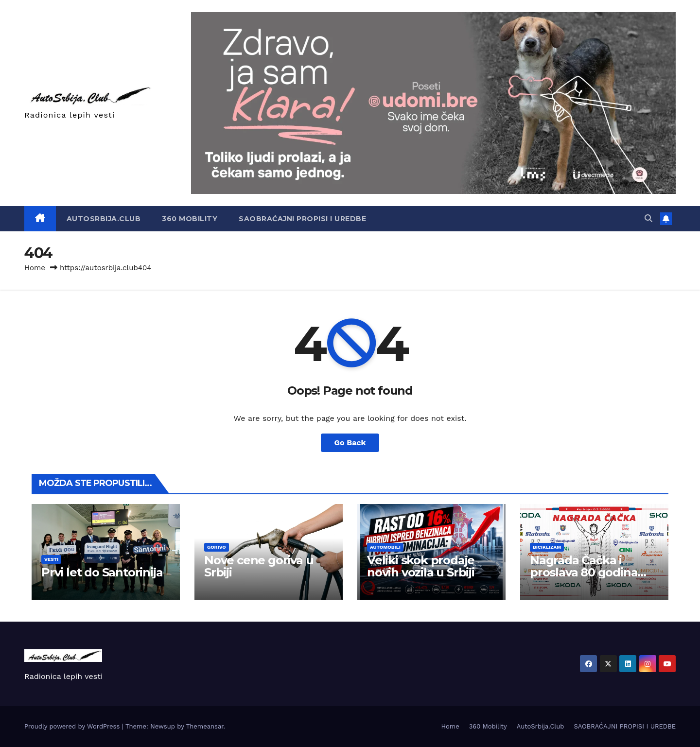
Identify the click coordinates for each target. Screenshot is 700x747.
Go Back (350, 443)
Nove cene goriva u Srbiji (259, 566)
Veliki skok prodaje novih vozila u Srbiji (421, 566)
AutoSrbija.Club (104, 219)
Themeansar (205, 726)
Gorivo (217, 547)
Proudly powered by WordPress (73, 726)
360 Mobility (190, 219)
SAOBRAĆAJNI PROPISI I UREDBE (302, 219)
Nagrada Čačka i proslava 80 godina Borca (584, 572)
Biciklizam (547, 547)
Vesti (51, 559)
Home (35, 268)
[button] (648, 218)
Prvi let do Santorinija (102, 572)
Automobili (385, 547)
